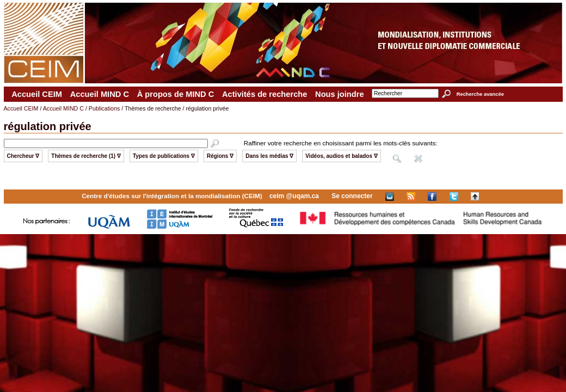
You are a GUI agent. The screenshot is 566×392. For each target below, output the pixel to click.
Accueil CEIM (37, 94)
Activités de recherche (264, 94)
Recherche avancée (480, 94)
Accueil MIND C (100, 94)
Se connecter (352, 196)
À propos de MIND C (176, 94)
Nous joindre (340, 94)
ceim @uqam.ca (294, 196)
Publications (104, 108)
